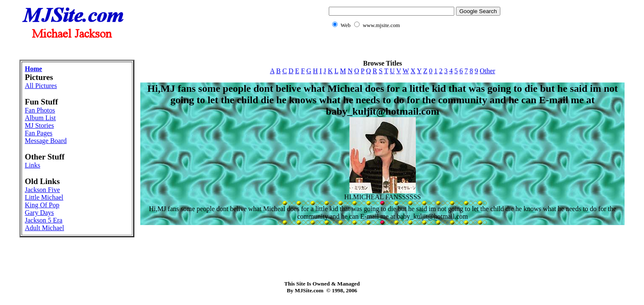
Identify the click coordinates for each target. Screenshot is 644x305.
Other (487, 71)
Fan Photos (40, 110)
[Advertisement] (322, 49)
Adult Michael (45, 228)
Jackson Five (42, 190)
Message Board (46, 141)
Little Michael (44, 197)
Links (33, 165)
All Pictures (41, 86)
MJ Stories (40, 125)
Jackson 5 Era (44, 220)
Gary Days (40, 213)
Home (34, 69)
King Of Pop (42, 205)
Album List (40, 118)
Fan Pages (39, 133)
